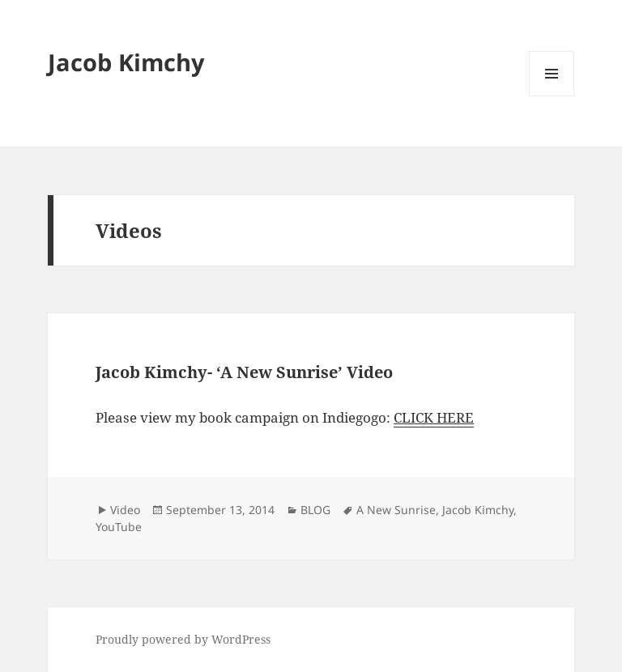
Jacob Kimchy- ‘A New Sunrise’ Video (244, 372)
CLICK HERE (434, 417)
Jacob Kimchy (126, 62)
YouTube (119, 527)
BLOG (315, 510)
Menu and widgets (552, 96)
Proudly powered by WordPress (183, 639)
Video (125, 510)
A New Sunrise (396, 510)
